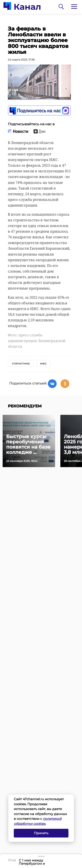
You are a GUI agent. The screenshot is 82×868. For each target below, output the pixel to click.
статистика (21, 363)
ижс (43, 363)
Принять (41, 833)
